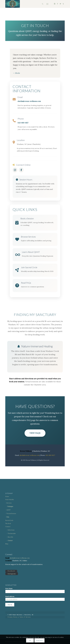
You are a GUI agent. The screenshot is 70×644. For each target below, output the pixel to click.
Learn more (39, 640)
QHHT (9, 510)
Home (7, 497)
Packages (10, 506)
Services (9, 503)
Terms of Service (25, 617)
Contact (10, 541)
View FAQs (35, 433)
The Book (8, 524)
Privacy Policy (13, 617)
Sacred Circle (9, 520)
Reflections (11, 530)
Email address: (35, 598)
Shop (7, 544)
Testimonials (12, 533)
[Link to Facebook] (57, 4)
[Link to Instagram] (55, 4)
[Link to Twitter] (60, 4)
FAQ (8, 517)
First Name (9, 589)
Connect (8, 527)
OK (30, 640)
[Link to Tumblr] (63, 4)
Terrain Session (11, 514)
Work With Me (10, 500)
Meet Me (10, 537)
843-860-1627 (23, 123)
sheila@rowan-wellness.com (29, 101)
